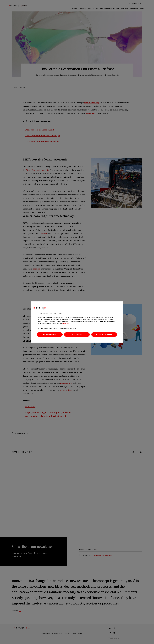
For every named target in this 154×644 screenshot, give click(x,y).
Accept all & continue (104, 335)
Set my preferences (50, 335)
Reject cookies (77, 335)
